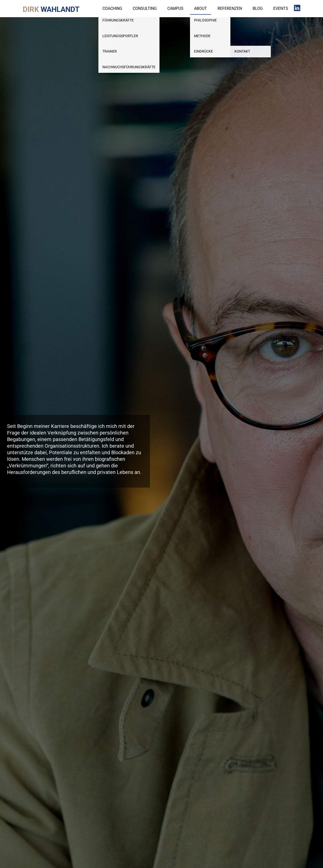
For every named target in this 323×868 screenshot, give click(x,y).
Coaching (112, 8)
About (200, 8)
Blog (258, 8)
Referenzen (230, 8)
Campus (175, 8)
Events (281, 8)
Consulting (145, 8)
